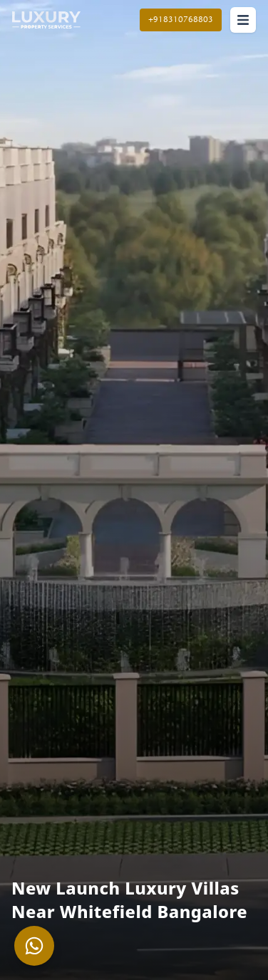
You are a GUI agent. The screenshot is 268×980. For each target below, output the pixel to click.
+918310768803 (181, 20)
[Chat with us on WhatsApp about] (34, 946)
